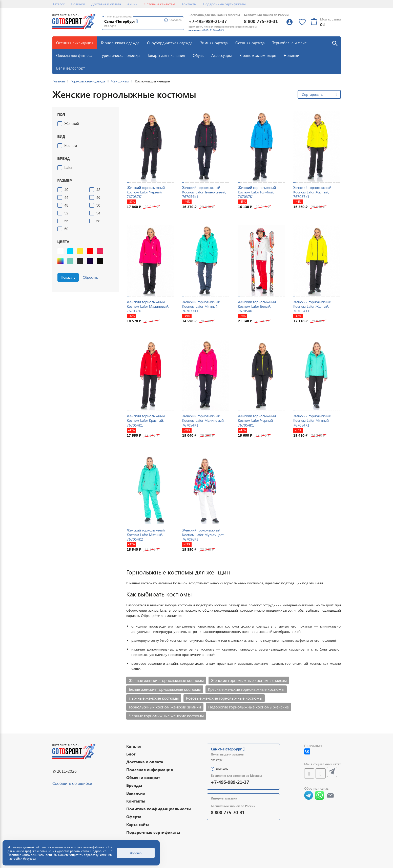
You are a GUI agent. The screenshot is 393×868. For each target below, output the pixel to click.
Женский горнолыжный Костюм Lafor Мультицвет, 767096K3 (203, 535)
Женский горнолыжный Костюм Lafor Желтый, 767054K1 (312, 306)
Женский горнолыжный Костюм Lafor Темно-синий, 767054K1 (204, 192)
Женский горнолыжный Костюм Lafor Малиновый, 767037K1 (148, 306)
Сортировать (312, 94)
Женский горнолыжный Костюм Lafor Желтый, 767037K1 (312, 192)
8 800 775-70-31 (261, 21)
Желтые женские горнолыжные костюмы (166, 680)
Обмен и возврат (143, 777)
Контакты (189, 4)
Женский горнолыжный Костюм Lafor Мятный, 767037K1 (201, 306)
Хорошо (136, 853)
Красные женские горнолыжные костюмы (246, 689)
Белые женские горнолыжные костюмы (165, 689)
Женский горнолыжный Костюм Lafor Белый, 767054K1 (257, 306)
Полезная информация (150, 770)
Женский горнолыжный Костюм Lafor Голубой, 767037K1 (257, 192)
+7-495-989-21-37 (208, 21)
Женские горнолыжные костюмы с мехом (249, 680)
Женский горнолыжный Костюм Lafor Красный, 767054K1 (146, 420)
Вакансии (136, 793)
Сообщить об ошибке (72, 783)
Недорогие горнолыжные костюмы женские (249, 707)
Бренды (134, 785)
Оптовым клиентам (159, 4)
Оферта (134, 817)
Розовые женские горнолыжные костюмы (224, 698)
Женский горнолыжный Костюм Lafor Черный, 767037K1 (146, 192)
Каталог (58, 4)
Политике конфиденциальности (30, 855)
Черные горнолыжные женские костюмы (166, 716)
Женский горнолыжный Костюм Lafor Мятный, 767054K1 (312, 420)
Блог (131, 754)
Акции (132, 4)
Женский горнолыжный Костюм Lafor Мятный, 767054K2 (146, 535)
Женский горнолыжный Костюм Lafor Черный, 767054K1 (257, 420)
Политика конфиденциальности (159, 809)
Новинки (78, 4)
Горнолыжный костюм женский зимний (165, 707)
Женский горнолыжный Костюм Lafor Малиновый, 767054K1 (203, 420)
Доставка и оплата (106, 4)
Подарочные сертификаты (224, 4)
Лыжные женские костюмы (154, 698)
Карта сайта (138, 824)
